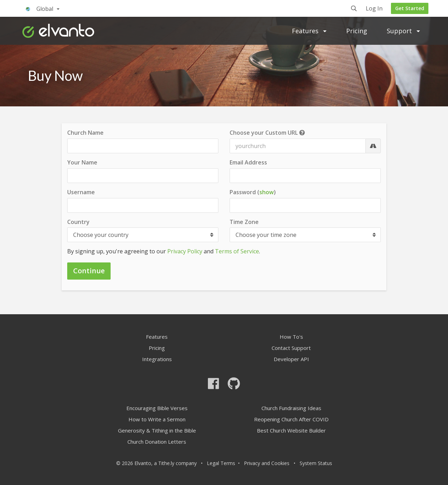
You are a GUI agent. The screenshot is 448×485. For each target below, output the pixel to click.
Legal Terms (221, 463)
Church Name (85, 133)
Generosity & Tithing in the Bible (157, 430)
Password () (253, 192)
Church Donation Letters (157, 442)
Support (403, 31)
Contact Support (291, 348)
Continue (89, 271)
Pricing (357, 31)
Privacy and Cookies (267, 463)
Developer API (291, 359)
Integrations (157, 359)
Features (309, 31)
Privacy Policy (185, 251)
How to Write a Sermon (157, 419)
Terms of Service (237, 251)
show (267, 192)
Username (81, 192)
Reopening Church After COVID (291, 419)
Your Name (82, 162)
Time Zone (244, 222)
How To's (291, 337)
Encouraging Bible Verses (157, 408)
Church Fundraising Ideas (291, 408)
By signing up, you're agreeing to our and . (164, 251)
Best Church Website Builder (291, 430)
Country (78, 222)
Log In (374, 9)
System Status (316, 463)
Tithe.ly (166, 463)
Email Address (248, 162)
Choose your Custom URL (267, 133)
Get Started (410, 8)
